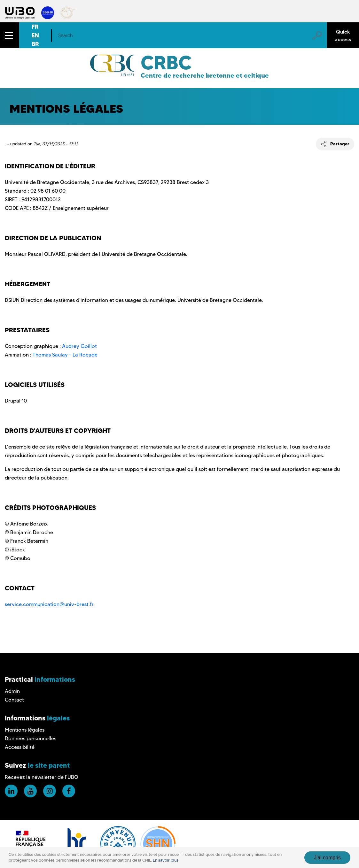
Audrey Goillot (79, 346)
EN (35, 35)
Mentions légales (25, 730)
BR (35, 44)
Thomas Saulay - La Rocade (65, 355)
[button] (10, 35)
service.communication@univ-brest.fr (49, 604)
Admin (12, 691)
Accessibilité (20, 747)
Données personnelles (31, 738)
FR (35, 27)
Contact (14, 700)
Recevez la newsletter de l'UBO (42, 777)
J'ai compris (327, 858)
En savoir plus (166, 860)
